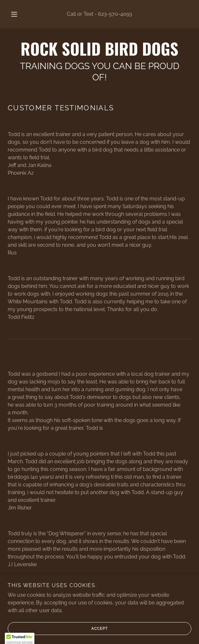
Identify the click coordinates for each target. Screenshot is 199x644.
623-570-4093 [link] (115, 14)
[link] (99, 48)
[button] (16, 14)
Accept (58, 633)
